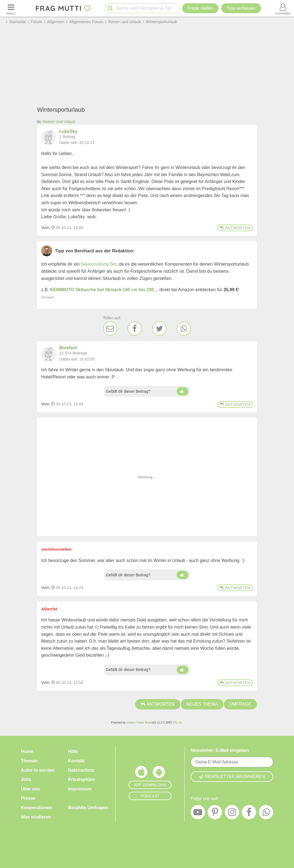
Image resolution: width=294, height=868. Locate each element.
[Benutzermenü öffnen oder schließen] (283, 8)
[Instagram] (232, 814)
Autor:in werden (38, 770)
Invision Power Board (139, 723)
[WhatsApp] (184, 329)
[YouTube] (198, 814)
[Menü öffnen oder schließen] (11, 8)
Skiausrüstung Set (99, 264)
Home (27, 751)
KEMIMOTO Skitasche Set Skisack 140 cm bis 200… (104, 290)
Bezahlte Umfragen (88, 808)
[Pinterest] (215, 814)
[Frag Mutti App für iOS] (141, 773)
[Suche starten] (110, 8)
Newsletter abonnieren (232, 776)
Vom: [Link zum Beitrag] (46, 228)
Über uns (30, 789)
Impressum (80, 789)
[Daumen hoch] (182, 391)
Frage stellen (200, 8)
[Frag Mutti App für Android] (159, 773)
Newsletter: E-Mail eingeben (220, 750)
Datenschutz (81, 770)
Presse (28, 798)
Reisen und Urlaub (59, 122)
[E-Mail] (110, 329)
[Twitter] (159, 329)
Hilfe (73, 751)
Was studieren (36, 817)
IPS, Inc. (178, 723)
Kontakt (76, 761)
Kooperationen (36, 808)
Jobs (26, 780)
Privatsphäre (81, 780)
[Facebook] (135, 329)
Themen (29, 761)
